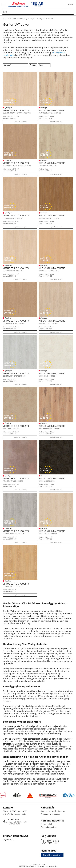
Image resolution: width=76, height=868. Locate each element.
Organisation (9, 839)
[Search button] (71, 12)
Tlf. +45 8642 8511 (16, 819)
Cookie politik (47, 824)
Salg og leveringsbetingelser (53, 811)
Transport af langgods (50, 814)
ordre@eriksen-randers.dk (14, 814)
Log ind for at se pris (20, 122)
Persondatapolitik (48, 827)
